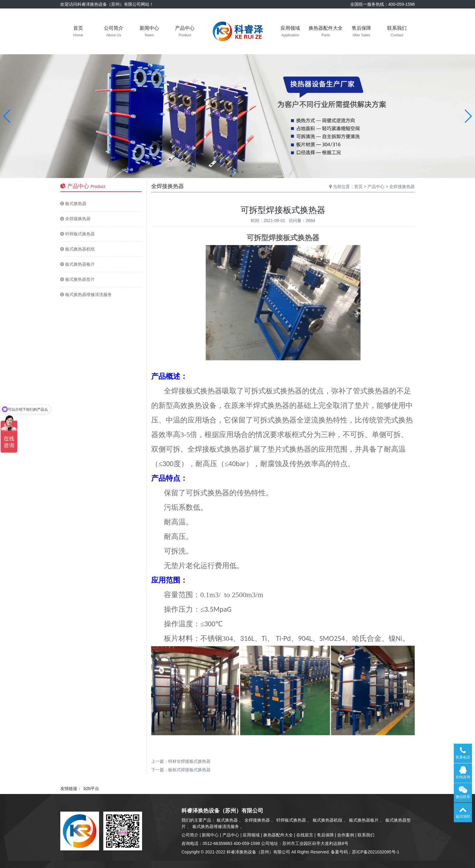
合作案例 (346, 835)
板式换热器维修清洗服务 (86, 294)
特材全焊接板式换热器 (189, 761)
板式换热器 (73, 204)
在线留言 (305, 835)
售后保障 (325, 835)
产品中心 (376, 187)
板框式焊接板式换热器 (189, 770)
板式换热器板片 (78, 264)
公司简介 (190, 835)
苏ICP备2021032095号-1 (376, 852)
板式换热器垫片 (78, 279)
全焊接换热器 (75, 219)
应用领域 (251, 835)
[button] (7, 116)
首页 (358, 187)
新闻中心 (210, 835)
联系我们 (366, 835)
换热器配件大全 (278, 835)
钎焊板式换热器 (78, 234)
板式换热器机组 (78, 249)
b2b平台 (91, 789)
